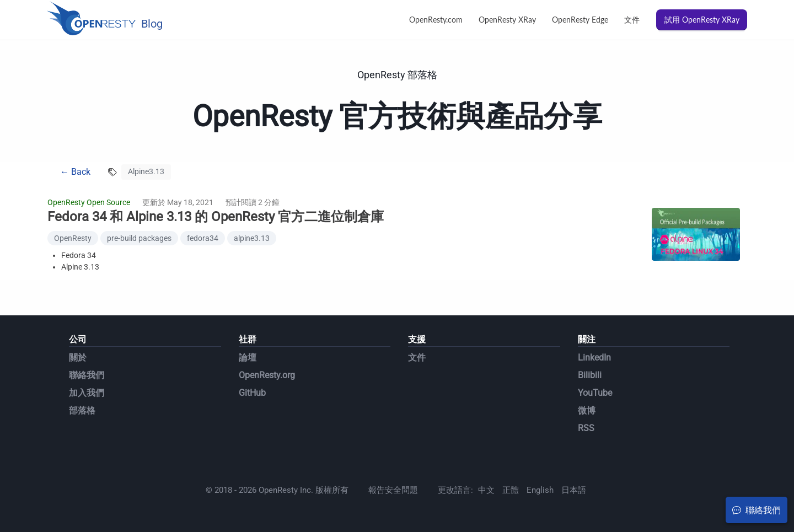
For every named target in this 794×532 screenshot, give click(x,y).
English (540, 490)
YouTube (595, 393)
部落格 (82, 410)
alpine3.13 (252, 238)
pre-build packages (139, 238)
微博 (587, 410)
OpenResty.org (267, 375)
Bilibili (590, 375)
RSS (586, 428)
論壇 (248, 358)
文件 (632, 20)
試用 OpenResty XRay (702, 20)
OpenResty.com (436, 20)
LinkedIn (594, 358)
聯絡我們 (87, 375)
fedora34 (203, 238)
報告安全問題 (393, 490)
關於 (78, 358)
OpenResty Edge (580, 20)
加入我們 (87, 393)
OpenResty (73, 238)
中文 (486, 490)
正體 (511, 490)
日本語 (574, 490)
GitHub (252, 393)
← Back (75, 172)
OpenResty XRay (507, 20)
